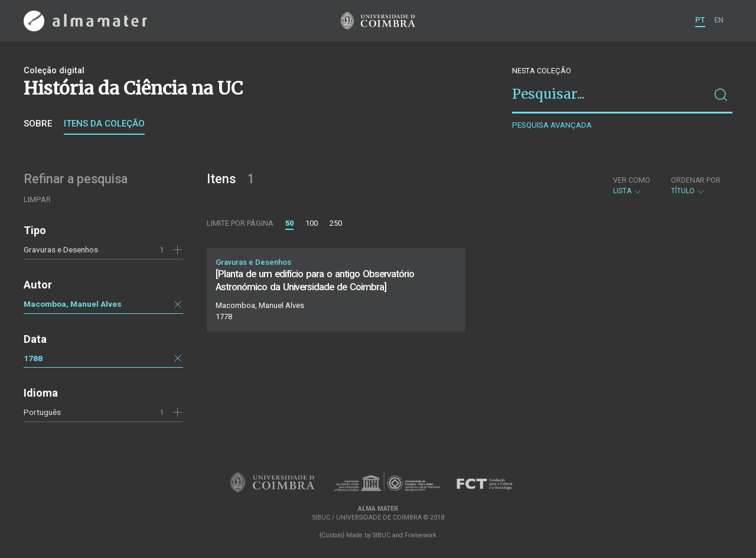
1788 (33, 358)
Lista (632, 186)
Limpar (37, 199)
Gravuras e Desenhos (61, 249)
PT (700, 20)
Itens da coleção (104, 124)
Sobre (38, 124)
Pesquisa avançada (552, 125)
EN (719, 20)
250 (336, 223)
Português (42, 412)
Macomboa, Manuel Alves (73, 304)
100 (312, 223)
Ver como (632, 180)
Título (696, 186)
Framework (421, 535)
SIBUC (382, 535)
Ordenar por (696, 180)
